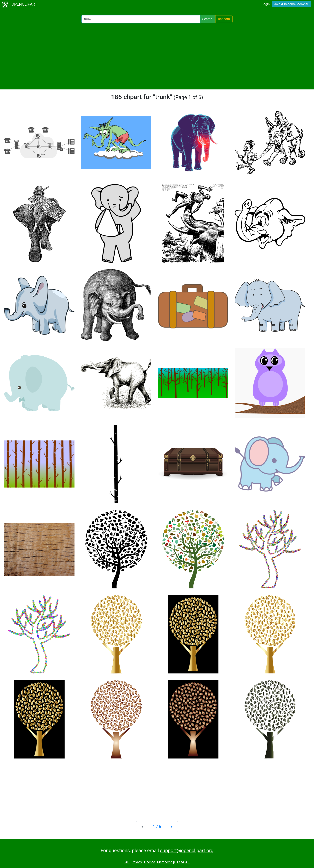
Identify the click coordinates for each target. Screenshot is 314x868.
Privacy (137, 862)
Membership (166, 862)
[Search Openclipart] (141, 19)
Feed (181, 862)
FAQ (127, 862)
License (149, 862)
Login (266, 4)
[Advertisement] (157, 56)
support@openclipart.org (187, 851)
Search (207, 19)
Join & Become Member (291, 4)
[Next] (172, 827)
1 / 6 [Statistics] (157, 827)
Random (224, 19)
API (188, 862)
